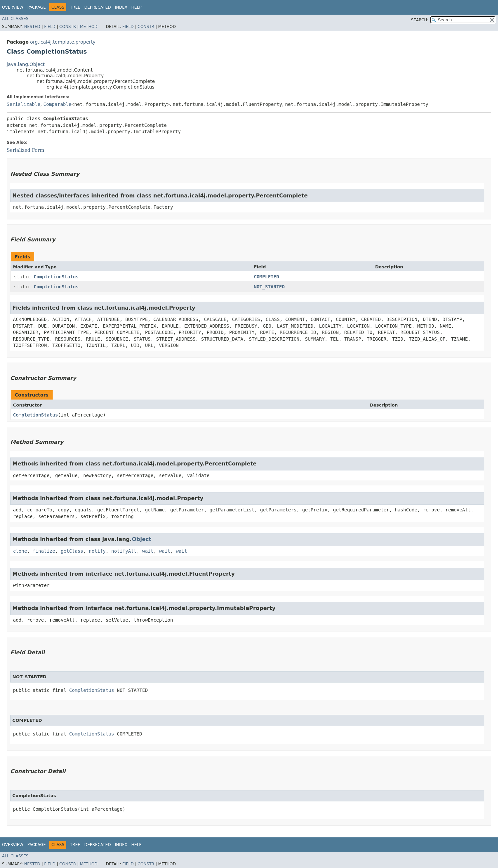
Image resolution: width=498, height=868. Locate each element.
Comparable (57, 104)
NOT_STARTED (269, 287)
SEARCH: (420, 20)
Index (121, 7)
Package (36, 7)
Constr (68, 27)
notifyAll (124, 551)
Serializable (23, 104)
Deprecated (98, 7)
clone (20, 551)
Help (136, 7)
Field (50, 27)
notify (97, 551)
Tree (75, 7)
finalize (44, 551)
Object (142, 539)
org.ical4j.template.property (63, 42)
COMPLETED (266, 277)
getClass (72, 551)
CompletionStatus (56, 277)
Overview (13, 7)
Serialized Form (25, 150)
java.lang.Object (26, 64)
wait (148, 551)
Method (89, 27)
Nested (32, 27)
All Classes (15, 19)
